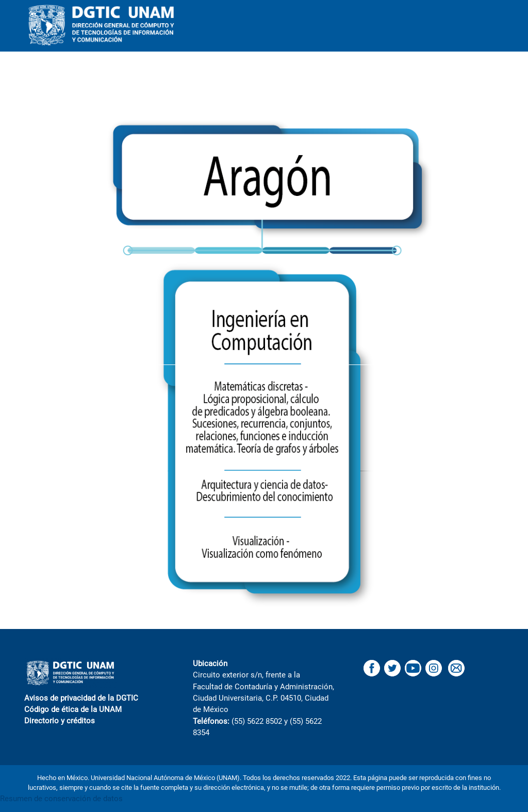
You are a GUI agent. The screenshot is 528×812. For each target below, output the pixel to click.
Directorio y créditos (60, 721)
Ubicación (210, 664)
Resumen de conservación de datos (61, 799)
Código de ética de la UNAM (73, 709)
